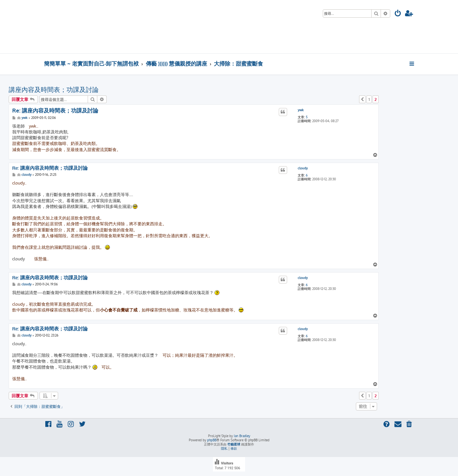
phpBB (212, 440)
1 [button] (369, 99)
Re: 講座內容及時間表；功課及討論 (55, 110)
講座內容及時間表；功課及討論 (54, 89)
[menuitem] (398, 14)
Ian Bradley (242, 436)
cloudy (303, 168)
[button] (362, 99)
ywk (301, 110)
